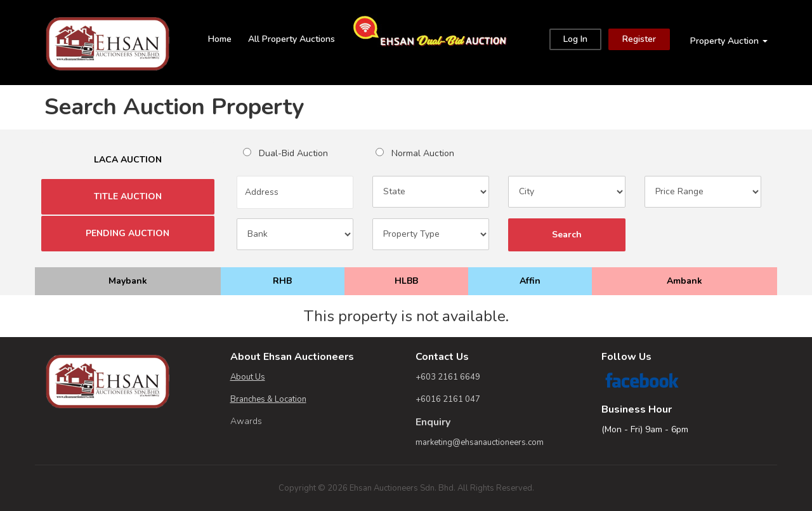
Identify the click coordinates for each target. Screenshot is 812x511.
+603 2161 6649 (448, 377)
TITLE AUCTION (128, 197)
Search (566, 235)
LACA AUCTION (128, 160)
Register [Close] (639, 39)
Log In (575, 39)
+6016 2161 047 (448, 399)
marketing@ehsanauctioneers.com (480, 442)
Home (220, 39)
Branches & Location (268, 399)
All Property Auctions (291, 39)
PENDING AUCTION (128, 234)
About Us (248, 377)
